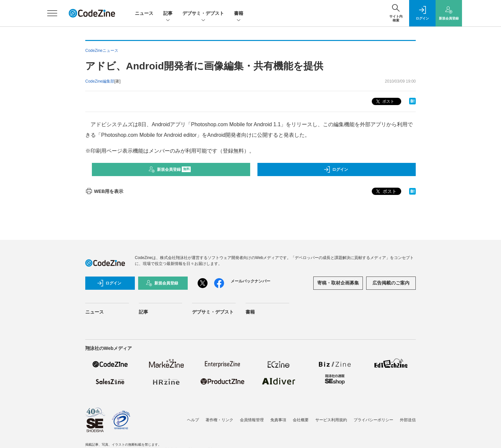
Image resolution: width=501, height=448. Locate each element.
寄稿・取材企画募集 (338, 283)
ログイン (336, 169)
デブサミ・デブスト (203, 14)
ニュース (144, 13)
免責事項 (278, 420)
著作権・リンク (219, 420)
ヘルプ (193, 420)
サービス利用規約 (331, 420)
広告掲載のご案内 (391, 283)
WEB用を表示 (104, 191)
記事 (168, 14)
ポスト (385, 102)
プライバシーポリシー (373, 420)
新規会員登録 (170, 169)
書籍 (239, 14)
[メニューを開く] (52, 13)
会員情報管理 (252, 420)
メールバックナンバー (251, 281)
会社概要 (301, 420)
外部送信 (408, 420)
